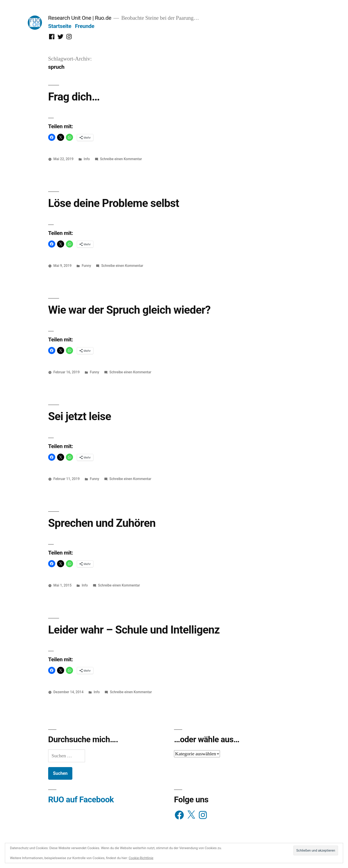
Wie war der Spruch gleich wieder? (129, 310)
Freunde (85, 26)
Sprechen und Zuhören (102, 523)
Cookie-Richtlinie (141, 858)
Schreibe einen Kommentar (121, 159)
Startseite (60, 26)
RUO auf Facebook (81, 800)
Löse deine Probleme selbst (114, 203)
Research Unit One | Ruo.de (80, 18)
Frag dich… (74, 97)
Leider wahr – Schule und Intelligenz (134, 630)
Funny (86, 266)
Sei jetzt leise (80, 416)
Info (87, 159)
